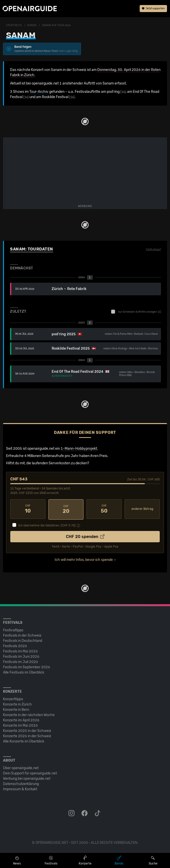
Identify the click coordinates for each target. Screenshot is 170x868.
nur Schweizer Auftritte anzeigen (136, 312)
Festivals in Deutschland (23, 640)
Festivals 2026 (15, 645)
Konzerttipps (13, 698)
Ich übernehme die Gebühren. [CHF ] (47, 525)
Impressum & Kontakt (20, 788)
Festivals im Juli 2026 (21, 661)
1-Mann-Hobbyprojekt (79, 449)
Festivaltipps (13, 629)
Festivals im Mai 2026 (20, 651)
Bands (32, 25)
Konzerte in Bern (16, 709)
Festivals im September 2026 (27, 666)
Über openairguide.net (21, 767)
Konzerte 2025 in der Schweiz (27, 730)
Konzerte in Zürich (17, 704)
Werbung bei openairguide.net (27, 778)
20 (66, 509)
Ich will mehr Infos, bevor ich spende (84, 559)
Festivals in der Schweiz (22, 635)
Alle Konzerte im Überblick (24, 741)
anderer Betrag (142, 509)
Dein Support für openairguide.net (30, 773)
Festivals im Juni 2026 (21, 656)
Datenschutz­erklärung (21, 783)
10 (28, 509)
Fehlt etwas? (153, 250)
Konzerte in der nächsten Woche (29, 714)
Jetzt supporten (153, 9)
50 (104, 509)
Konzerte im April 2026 (21, 719)
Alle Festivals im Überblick (24, 672)
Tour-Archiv (39, 92)
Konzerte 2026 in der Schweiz (27, 735)
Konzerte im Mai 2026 (20, 725)
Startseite (14, 25)
